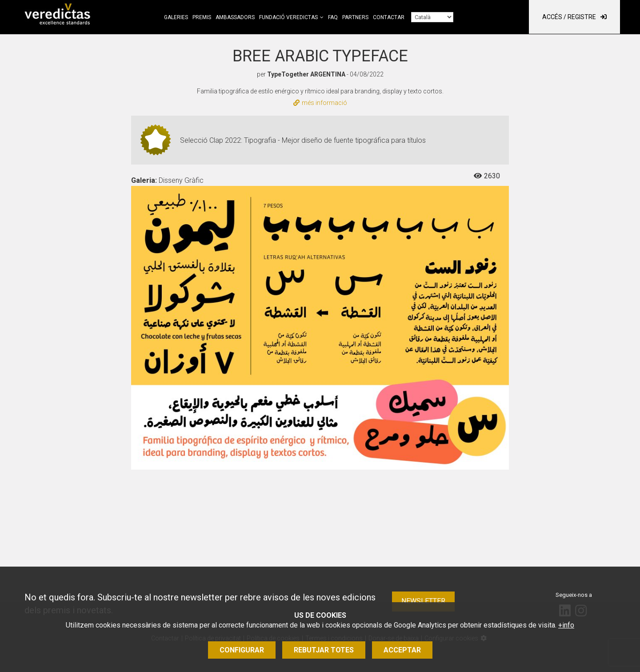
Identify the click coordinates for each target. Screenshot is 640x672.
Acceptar (402, 650)
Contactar (389, 17)
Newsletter (423, 601)
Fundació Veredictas (288, 17)
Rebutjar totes (324, 650)
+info (566, 625)
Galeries (176, 17)
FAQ (333, 17)
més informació (320, 103)
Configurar (242, 650)
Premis (202, 17)
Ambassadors (235, 17)
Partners (355, 17)
